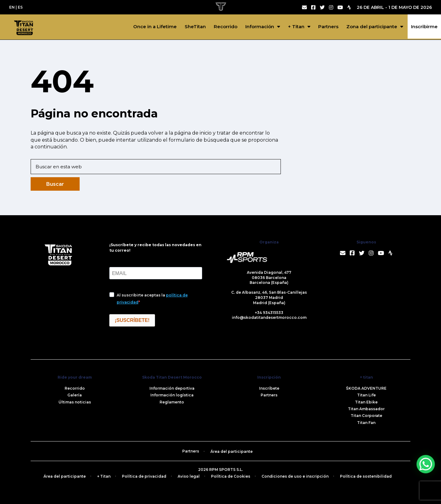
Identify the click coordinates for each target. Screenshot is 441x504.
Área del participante (232, 451)
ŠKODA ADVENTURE (366, 388)
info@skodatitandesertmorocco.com (269, 317)
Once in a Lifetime (155, 27)
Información (260, 27)
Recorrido (226, 27)
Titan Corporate (366, 416)
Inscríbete (269, 388)
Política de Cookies (231, 476)
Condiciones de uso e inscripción (295, 476)
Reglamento (172, 402)
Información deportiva (172, 388)
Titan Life (366, 395)
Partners (328, 27)
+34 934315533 (269, 313)
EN (12, 7)
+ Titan (296, 27)
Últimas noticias (75, 402)
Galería (75, 395)
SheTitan (195, 27)
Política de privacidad (144, 476)
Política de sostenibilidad (366, 476)
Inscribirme (424, 27)
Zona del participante (372, 27)
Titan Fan (366, 423)
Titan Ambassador (366, 409)
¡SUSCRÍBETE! (132, 320)
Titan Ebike (366, 402)
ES (20, 7)
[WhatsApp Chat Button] (426, 464)
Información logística (172, 395)
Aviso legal (189, 476)
